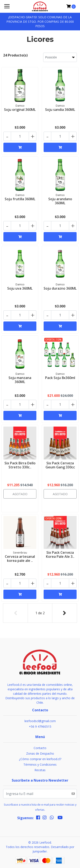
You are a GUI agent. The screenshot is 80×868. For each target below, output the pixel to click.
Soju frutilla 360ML (20, 199)
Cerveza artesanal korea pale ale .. (20, 559)
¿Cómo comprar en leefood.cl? (40, 759)
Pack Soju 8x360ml (60, 378)
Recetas (40, 770)
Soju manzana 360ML (20, 380)
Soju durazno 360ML (60, 288)
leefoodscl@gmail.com (40, 721)
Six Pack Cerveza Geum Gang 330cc (60, 465)
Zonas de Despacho (40, 753)
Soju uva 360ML (20, 288)
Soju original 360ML (20, 110)
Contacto (40, 748)
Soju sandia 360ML (60, 110)
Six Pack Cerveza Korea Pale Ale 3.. (60, 554)
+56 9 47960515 (40, 726)
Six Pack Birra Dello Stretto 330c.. (20, 465)
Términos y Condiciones (40, 764)
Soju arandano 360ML (60, 201)
